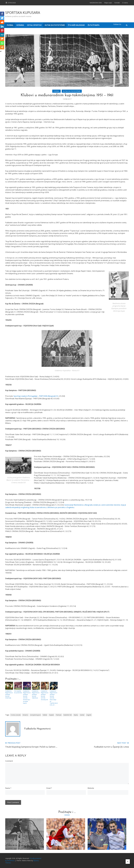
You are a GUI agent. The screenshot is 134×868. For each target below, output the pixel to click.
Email (49, 788)
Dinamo (25, 715)
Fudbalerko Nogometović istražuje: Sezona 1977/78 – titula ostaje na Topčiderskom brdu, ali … (54, 698)
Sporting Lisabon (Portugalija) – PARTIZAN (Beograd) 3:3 (36, 396)
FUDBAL (10, 25)
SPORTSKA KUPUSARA (23, 13)
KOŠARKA (20, 25)
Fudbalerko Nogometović (38, 729)
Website (91, 788)
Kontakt (117, 3)
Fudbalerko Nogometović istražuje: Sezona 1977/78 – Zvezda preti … (45, 696)
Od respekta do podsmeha (18, 692)
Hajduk (51, 715)
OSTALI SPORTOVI (34, 25)
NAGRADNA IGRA (96, 3)
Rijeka (76, 715)
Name (8, 788)
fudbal (45, 715)
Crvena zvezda (16, 715)
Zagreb (89, 715)
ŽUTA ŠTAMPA (94, 25)
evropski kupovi (35, 715)
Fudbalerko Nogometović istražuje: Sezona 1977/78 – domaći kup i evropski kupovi (27, 697)
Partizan (59, 715)
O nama (125, 3)
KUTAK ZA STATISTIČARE (55, 25)
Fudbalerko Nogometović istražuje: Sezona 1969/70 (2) (36, 694)
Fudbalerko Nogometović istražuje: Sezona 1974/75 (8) (9, 694)
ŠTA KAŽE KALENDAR (76, 25)
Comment (9, 761)
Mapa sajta (108, 3)
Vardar (82, 715)
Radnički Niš (68, 715)
